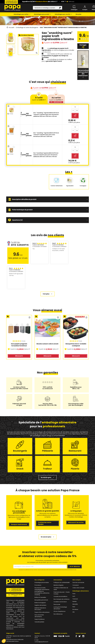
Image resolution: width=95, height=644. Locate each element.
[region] (48, 338)
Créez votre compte (78, 588)
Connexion (76, 585)
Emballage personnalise (42, 582)
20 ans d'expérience (59, 611)
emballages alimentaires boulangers (15, 624)
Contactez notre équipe (45, 523)
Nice (74, 607)
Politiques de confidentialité (62, 582)
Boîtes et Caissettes (40, 597)
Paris (74, 594)
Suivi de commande (78, 582)
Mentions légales (59, 585)
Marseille (75, 604)
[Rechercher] (47, 8)
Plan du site (57, 604)
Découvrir (19, 356)
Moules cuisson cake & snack (47, 344)
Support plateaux (40, 619)
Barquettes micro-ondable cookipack (76, 345)
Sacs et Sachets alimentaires (39, 616)
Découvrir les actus (76, 522)
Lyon (74, 596)
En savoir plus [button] (46, 477)
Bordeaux (75, 609)
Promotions (38, 585)
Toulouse (75, 599)
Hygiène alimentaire (40, 605)
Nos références (58, 614)
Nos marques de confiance (61, 599)
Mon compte (77, 580)
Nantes (75, 601)
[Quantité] (75, 107)
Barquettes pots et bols (41, 600)
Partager (83, 46)
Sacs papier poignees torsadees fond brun (19, 345)
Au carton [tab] (56, 100)
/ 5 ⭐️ (68, 2)
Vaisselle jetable (39, 622)
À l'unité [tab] (39, 99)
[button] (48, 199)
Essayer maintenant (19, 524)
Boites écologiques (40, 603)
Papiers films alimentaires (42, 612)
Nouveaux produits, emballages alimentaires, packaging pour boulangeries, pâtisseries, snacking (42, 591)
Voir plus (46, 294)
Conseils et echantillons (60, 596)
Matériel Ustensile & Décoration (40, 609)
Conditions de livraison (60, 602)
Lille (74, 612)
